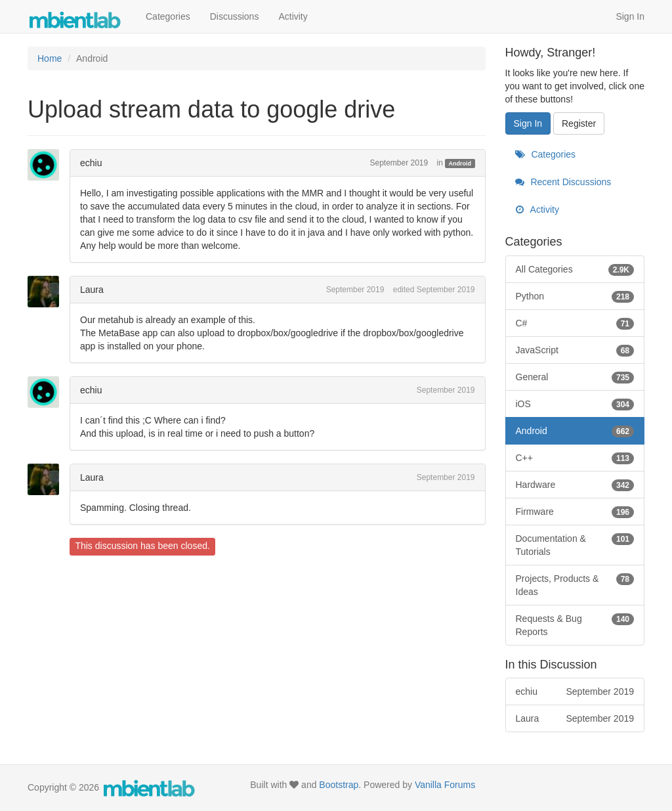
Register (579, 123)
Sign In (630, 16)
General (575, 377)
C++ (575, 458)
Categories (168, 16)
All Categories (575, 269)
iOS (575, 404)
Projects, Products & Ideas (575, 584)
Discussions (235, 16)
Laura (92, 290)
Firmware (575, 512)
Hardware (575, 485)
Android (460, 164)
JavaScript (575, 350)
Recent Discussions (563, 182)
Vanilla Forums (445, 785)
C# (575, 323)
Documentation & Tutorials (575, 544)
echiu (91, 163)
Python (575, 296)
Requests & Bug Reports (575, 625)
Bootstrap (339, 785)
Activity (293, 16)
